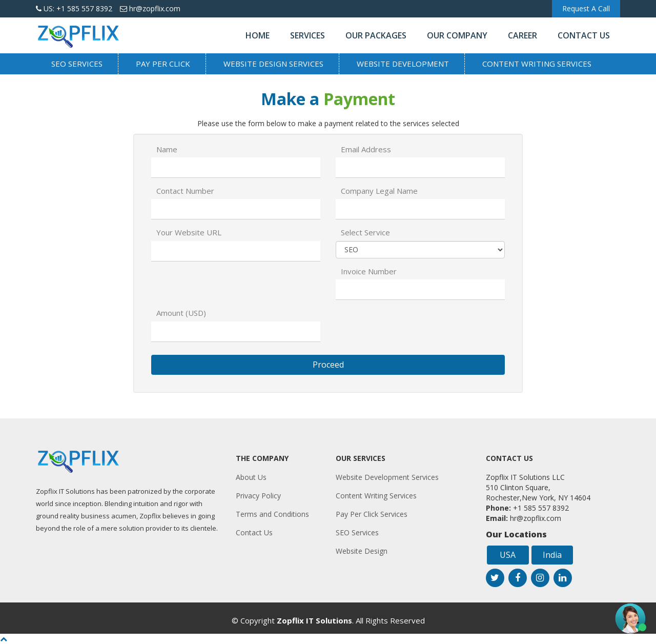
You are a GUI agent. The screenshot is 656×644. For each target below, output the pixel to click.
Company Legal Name (379, 191)
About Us (251, 477)
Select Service (365, 232)
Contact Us (584, 35)
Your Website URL (189, 232)
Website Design (362, 551)
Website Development (403, 64)
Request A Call (586, 8)
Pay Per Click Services (372, 514)
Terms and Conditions (272, 514)
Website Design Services (273, 64)
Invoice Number (369, 271)
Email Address (366, 149)
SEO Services (77, 64)
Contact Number (185, 191)
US (74, 8)
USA (508, 555)
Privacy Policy (258, 496)
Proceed (328, 365)
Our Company (457, 35)
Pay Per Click (163, 64)
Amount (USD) (181, 313)
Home (258, 35)
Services (307, 35)
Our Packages (376, 35)
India (552, 555)
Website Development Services (387, 477)
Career (522, 35)
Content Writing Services (537, 64)
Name (167, 149)
